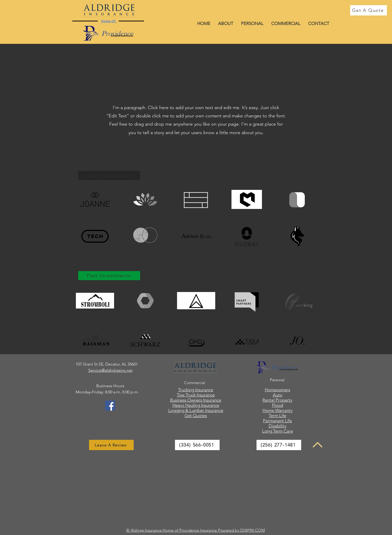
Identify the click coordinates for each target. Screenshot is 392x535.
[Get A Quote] (369, 10)
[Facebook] (110, 406)
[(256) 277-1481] (279, 445)
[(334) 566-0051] (197, 445)
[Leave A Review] (111, 445)
